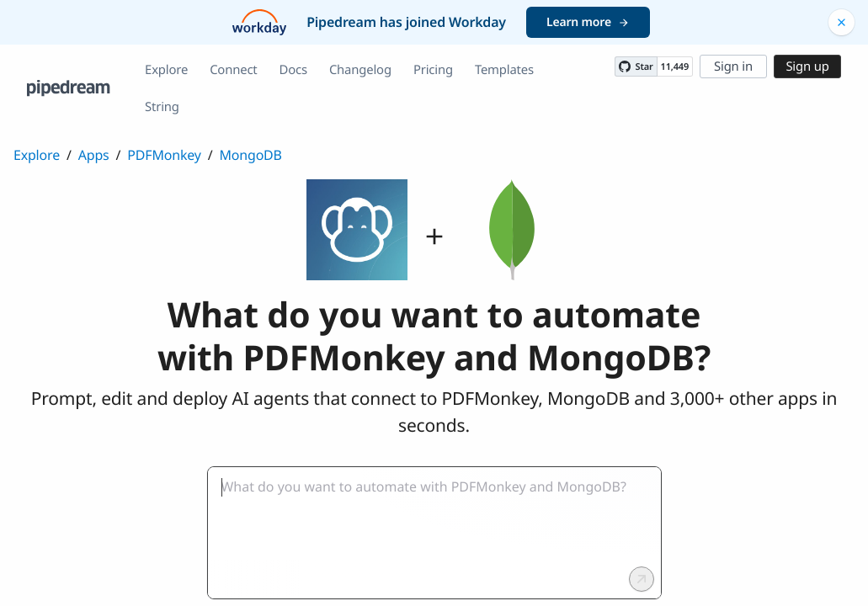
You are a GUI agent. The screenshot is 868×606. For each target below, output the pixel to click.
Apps (94, 155)
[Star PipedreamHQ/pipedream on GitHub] (636, 66)
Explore (166, 70)
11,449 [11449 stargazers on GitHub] (675, 67)
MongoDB (251, 155)
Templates (504, 70)
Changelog (360, 70)
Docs (293, 70)
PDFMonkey (164, 155)
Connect (233, 70)
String (162, 107)
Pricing (433, 70)
